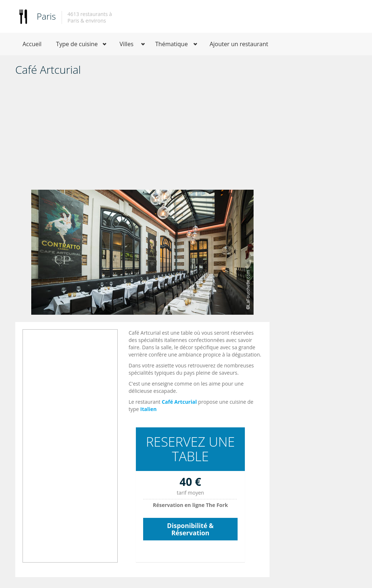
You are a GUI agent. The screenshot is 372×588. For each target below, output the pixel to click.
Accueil (32, 44)
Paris (46, 16)
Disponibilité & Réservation (190, 529)
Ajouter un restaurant (239, 44)
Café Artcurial (179, 402)
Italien (148, 409)
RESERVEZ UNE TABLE (191, 449)
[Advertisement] (142, 135)
